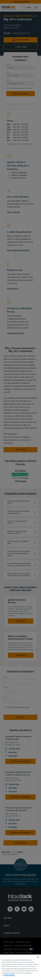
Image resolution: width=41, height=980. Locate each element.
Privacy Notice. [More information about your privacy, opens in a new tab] (9, 975)
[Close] (38, 957)
